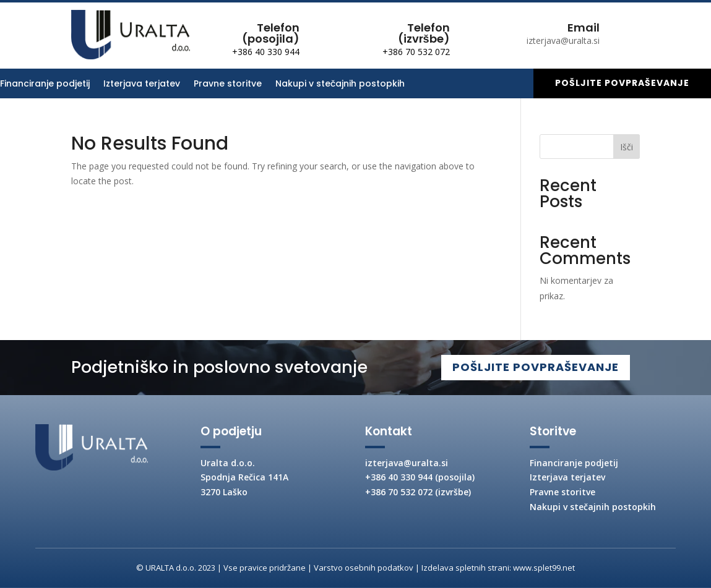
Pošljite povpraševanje (622, 83)
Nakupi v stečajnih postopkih (340, 84)
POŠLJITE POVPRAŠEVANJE (531, 367)
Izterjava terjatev (142, 84)
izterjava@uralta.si (407, 463)
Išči (627, 147)
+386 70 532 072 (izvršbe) (418, 492)
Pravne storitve (228, 84)
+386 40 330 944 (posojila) (420, 477)
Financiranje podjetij (45, 84)
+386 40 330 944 (266, 52)
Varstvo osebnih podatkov (364, 568)
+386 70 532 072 (416, 52)
